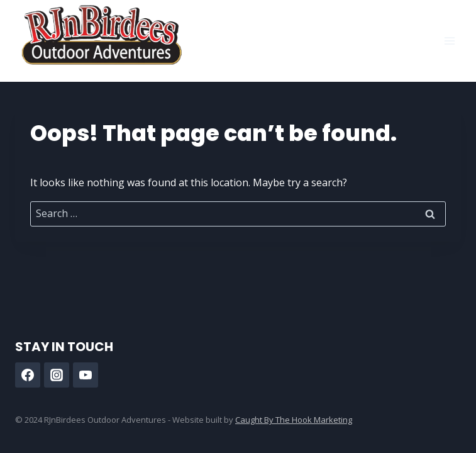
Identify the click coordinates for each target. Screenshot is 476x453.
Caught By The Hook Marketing (294, 420)
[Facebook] (28, 375)
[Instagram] (57, 375)
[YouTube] (86, 375)
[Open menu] (449, 41)
